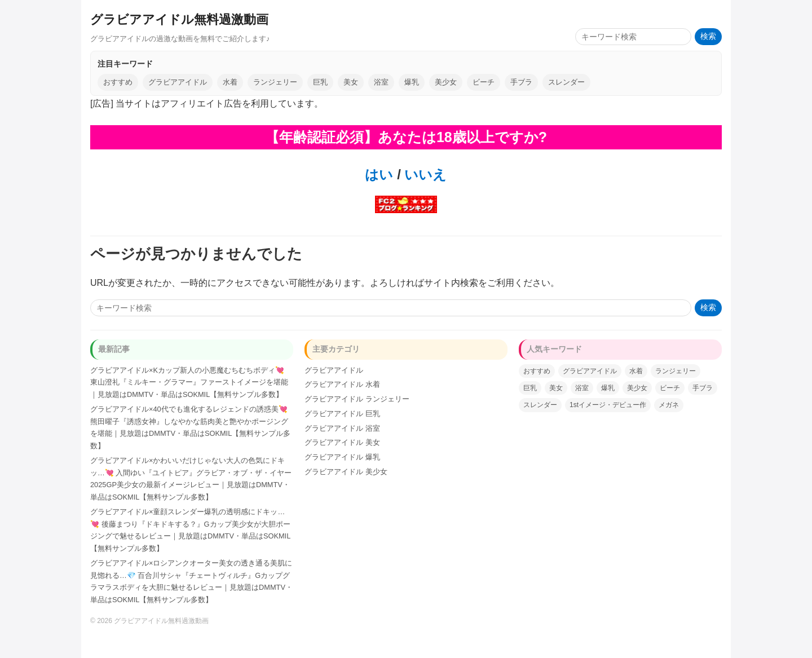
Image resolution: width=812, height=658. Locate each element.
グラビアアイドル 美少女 (346, 472)
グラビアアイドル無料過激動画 (179, 19)
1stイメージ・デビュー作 (608, 405)
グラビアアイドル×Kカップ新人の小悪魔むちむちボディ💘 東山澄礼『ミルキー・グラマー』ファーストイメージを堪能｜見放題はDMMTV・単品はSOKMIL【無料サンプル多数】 (189, 383)
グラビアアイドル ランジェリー (357, 399)
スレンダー (566, 82)
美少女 (446, 82)
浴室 (381, 82)
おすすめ (118, 82)
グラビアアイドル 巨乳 (342, 414)
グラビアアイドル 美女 (342, 442)
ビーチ (484, 82)
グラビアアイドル (178, 82)
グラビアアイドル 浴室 (342, 428)
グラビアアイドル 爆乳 (342, 457)
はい (379, 175)
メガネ (669, 405)
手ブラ (521, 82)
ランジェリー (275, 82)
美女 (351, 82)
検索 (708, 36)
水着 (230, 82)
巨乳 (320, 82)
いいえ (424, 175)
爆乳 (412, 82)
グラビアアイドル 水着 (342, 384)
